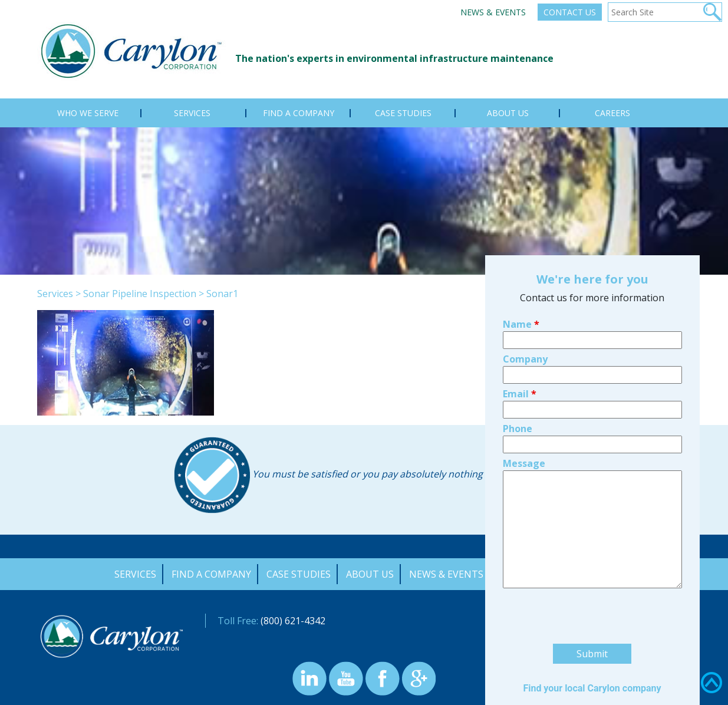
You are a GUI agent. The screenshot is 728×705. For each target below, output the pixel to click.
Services (55, 294)
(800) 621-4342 (293, 621)
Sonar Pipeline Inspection (140, 294)
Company (525, 290)
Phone (518, 360)
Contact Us (570, 12)
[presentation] (592, 549)
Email (520, 325)
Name (521, 255)
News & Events (493, 12)
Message (524, 394)
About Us (370, 574)
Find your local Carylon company (592, 619)
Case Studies (299, 574)
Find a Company (211, 574)
